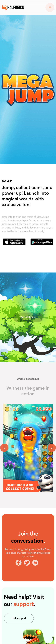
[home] (13, 7)
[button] (50, 7)
